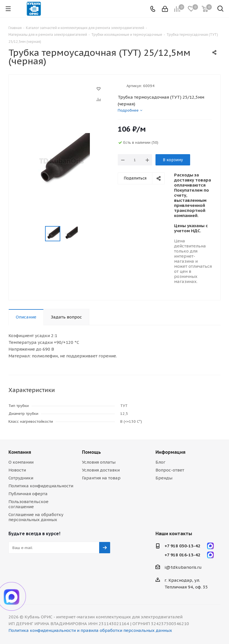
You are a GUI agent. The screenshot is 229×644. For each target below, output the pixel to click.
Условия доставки (101, 470)
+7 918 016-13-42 (182, 555)
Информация (170, 452)
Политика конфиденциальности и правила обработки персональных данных (90, 630)
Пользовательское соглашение (28, 504)
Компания (20, 452)
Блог (160, 462)
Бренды (164, 478)
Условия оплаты (99, 462)
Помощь (91, 452)
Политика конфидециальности (41, 486)
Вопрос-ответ (170, 470)
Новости (17, 470)
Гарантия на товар (101, 478)
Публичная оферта (28, 494)
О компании (21, 462)
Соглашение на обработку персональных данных (36, 517)
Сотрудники (21, 478)
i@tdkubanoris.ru (183, 567)
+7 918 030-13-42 (182, 546)
